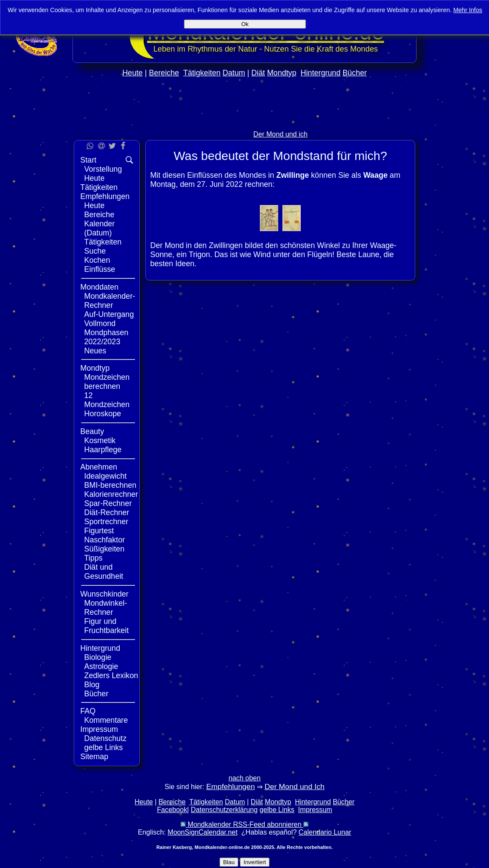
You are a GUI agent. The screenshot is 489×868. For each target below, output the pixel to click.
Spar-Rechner (108, 503)
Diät (258, 73)
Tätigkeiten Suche (103, 246)
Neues (95, 351)
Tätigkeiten (202, 73)
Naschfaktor (105, 540)
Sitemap (94, 757)
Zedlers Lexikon (111, 675)
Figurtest (99, 531)
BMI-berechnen (110, 485)
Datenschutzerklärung (224, 810)
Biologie (98, 657)
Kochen (97, 260)
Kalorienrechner (111, 494)
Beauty (92, 431)
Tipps (93, 558)
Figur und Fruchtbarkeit (107, 626)
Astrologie (101, 666)
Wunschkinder (104, 594)
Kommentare (106, 720)
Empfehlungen (105, 196)
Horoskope (103, 414)
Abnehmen (99, 467)
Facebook (172, 810)
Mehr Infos (468, 10)
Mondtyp (281, 73)
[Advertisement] (453, 259)
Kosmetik (100, 441)
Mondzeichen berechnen (107, 382)
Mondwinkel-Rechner (106, 608)
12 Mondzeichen (107, 400)
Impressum (99, 729)
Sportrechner (106, 522)
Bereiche (164, 73)
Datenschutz (105, 738)
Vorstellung (103, 169)
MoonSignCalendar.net (202, 832)
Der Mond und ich (281, 134)
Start (88, 160)
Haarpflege (103, 450)
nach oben (245, 778)
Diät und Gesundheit (104, 572)
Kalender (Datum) (99, 228)
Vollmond (100, 323)
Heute (133, 73)
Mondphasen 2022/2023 (106, 337)
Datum (234, 73)
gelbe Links (103, 747)
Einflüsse (100, 269)
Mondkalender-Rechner (110, 301)
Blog (92, 685)
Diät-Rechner (107, 512)
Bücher (355, 73)
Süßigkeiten (104, 549)
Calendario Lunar (325, 832)
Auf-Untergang (109, 314)
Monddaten (99, 287)
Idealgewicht (105, 476)
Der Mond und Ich (295, 786)
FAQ (88, 711)
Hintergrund (321, 73)
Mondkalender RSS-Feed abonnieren (244, 824)
